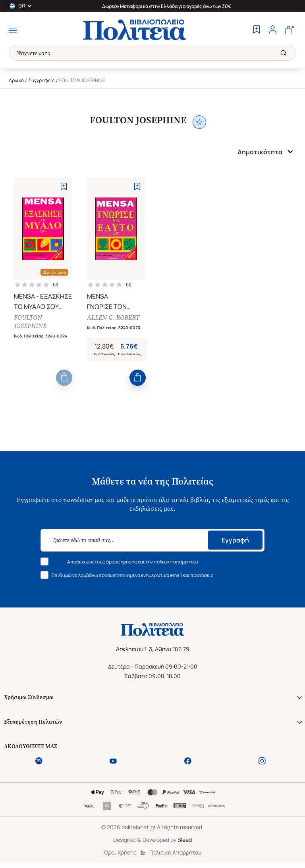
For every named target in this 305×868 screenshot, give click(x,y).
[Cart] (288, 31)
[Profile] (272, 31)
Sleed (185, 840)
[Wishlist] (257, 31)
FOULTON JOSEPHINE (30, 322)
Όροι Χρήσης (120, 853)
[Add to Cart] (64, 378)
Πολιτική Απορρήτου (175, 853)
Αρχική (16, 80)
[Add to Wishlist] (64, 187)
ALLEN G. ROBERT (113, 318)
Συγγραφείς (42, 80)
